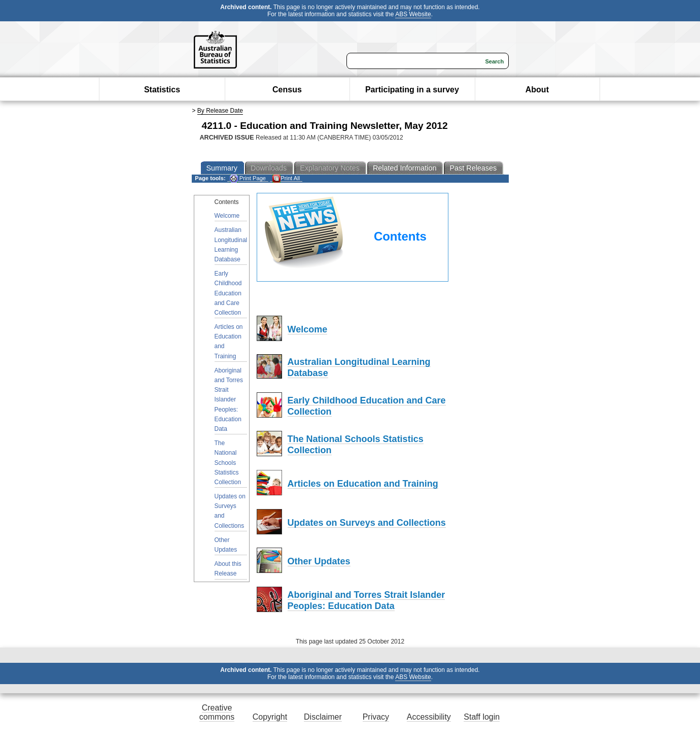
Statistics (162, 90)
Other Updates (226, 545)
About (537, 90)
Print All (286, 178)
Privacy (376, 717)
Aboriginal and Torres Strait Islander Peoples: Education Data (229, 400)
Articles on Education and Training (229, 342)
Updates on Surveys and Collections (230, 511)
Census (287, 90)
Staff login (482, 717)
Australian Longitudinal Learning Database (231, 245)
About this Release (228, 569)
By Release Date (220, 111)
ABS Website (413, 14)
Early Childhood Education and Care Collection (228, 293)
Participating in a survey (412, 90)
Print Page (248, 178)
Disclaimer (323, 717)
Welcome (227, 216)
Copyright (270, 717)
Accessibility (429, 717)
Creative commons (217, 712)
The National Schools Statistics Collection (228, 463)
